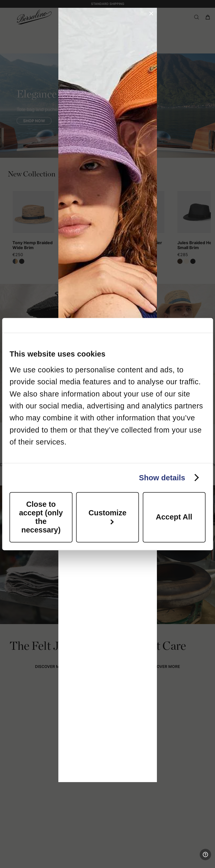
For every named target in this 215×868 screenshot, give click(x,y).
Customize (107, 517)
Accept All (174, 517)
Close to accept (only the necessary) (41, 517)
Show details (162, 478)
